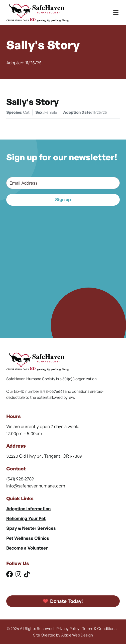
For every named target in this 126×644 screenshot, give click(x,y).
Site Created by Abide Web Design (63, 635)
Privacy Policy (68, 628)
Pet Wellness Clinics (28, 538)
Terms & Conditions (99, 628)
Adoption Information (28, 508)
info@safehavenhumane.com (36, 486)
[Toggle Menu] (116, 13)
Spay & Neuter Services (31, 528)
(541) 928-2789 (20, 479)
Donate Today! (63, 601)
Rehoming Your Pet (26, 518)
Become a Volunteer (27, 548)
